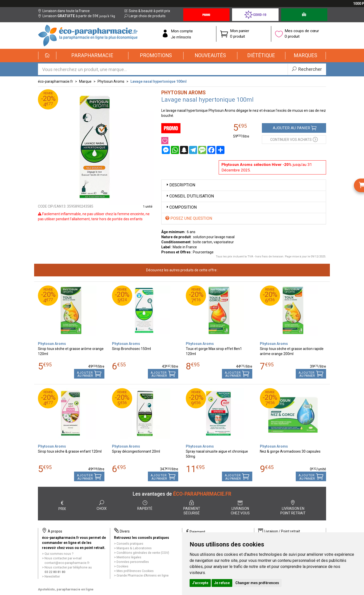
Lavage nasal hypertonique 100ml (158, 81)
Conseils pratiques (130, 544)
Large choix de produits (145, 16)
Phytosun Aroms (111, 81)
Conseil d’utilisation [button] (190, 196)
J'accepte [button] (200, 583)
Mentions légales (129, 557)
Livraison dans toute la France (64, 11)
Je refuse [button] (222, 583)
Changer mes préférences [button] (257, 583)
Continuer (294, 139)
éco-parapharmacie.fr (55, 81)
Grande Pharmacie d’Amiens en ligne (143, 575)
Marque (85, 81)
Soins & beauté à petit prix (147, 11)
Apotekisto (66, 589)
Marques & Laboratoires (134, 548)
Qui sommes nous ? (59, 554)
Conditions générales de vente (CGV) (143, 553)
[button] (92, 56)
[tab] (244, 185)
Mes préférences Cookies (135, 571)
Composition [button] (181, 207)
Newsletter (52, 576)
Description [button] (180, 185)
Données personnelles (133, 562)
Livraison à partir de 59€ (76, 16)
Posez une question (189, 218)
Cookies (122, 566)
